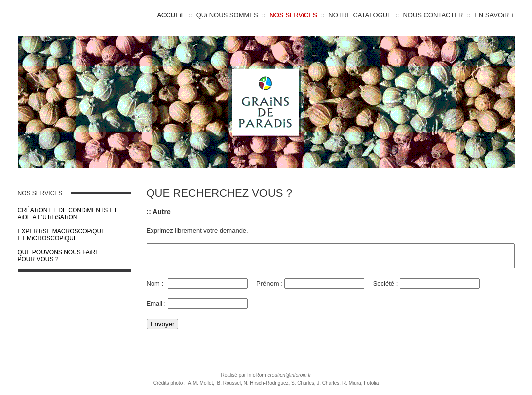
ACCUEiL (171, 15)
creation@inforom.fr (289, 379)
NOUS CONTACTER (433, 15)
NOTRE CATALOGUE (360, 15)
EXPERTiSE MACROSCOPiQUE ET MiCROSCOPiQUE (48, 235)
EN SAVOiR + (494, 15)
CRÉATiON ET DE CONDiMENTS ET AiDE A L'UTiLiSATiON (54, 214)
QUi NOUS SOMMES (227, 15)
